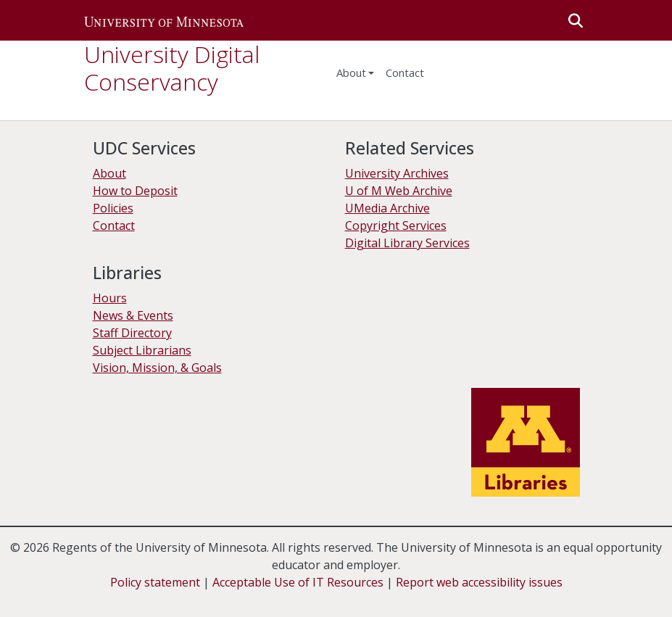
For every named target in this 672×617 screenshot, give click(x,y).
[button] (164, 20)
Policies (113, 208)
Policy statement (155, 582)
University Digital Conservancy (172, 68)
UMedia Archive (387, 208)
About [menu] (351, 73)
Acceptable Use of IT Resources (298, 582)
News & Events (133, 315)
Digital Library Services (407, 243)
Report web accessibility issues (479, 582)
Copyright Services (396, 225)
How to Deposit (135, 191)
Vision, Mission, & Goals (157, 368)
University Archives (397, 173)
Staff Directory (132, 333)
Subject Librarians (142, 350)
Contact (114, 225)
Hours (110, 298)
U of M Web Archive (399, 191)
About (109, 173)
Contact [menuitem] (405, 73)
